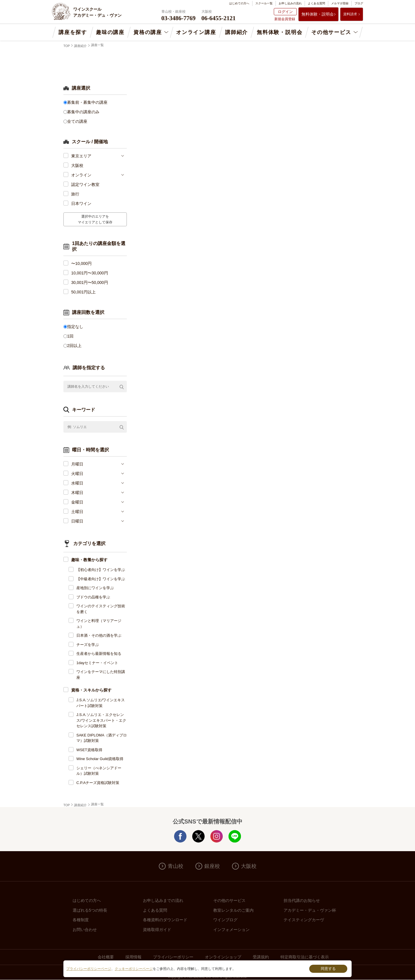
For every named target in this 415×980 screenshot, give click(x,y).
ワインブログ (225, 920)
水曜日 (77, 483)
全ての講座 (77, 121)
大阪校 (77, 165)
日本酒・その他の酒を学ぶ (99, 635)
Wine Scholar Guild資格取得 (100, 759)
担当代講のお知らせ (302, 900)
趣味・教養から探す (89, 560)
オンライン (81, 175)
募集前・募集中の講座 (87, 102)
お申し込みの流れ (290, 3)
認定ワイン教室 (85, 184)
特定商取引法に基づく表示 (305, 957)
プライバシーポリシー (173, 957)
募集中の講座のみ (83, 112)
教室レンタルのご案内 (233, 910)
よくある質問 (316, 3)
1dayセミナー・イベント (97, 663)
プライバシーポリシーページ (89, 969)
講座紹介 (80, 46)
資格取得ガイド (157, 930)
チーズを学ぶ (88, 645)
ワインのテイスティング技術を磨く (101, 609)
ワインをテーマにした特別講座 (101, 675)
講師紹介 (236, 32)
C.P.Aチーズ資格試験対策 (98, 783)
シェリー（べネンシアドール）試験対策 (99, 771)
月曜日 (77, 464)
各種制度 (81, 920)
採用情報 (133, 957)
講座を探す (73, 32)
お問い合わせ (85, 930)
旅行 (75, 194)
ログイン (285, 12)
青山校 (176, 866)
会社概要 (106, 957)
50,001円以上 (83, 292)
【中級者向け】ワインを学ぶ (101, 579)
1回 (70, 336)
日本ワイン (81, 203)
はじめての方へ (239, 3)
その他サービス (331, 32)
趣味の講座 (110, 32)
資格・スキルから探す (91, 690)
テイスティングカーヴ (304, 920)
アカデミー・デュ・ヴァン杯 (310, 910)
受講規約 (261, 957)
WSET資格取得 (89, 750)
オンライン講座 (196, 32)
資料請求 (350, 14)
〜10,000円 (81, 263)
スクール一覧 (264, 3)
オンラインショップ (223, 957)
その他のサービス (229, 900)
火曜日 (77, 474)
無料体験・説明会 (318, 14)
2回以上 (74, 346)
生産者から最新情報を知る (99, 654)
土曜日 (77, 512)
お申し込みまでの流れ (163, 900)
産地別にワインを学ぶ (95, 588)
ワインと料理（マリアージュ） (99, 624)
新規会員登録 (285, 19)
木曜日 (77, 493)
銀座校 (212, 866)
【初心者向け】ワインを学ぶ (101, 570)
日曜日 (77, 521)
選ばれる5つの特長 (90, 910)
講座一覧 (97, 45)
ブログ (359, 3)
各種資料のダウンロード (165, 920)
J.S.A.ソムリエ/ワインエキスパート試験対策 (101, 703)
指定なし (75, 327)
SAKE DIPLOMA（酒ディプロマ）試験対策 (102, 738)
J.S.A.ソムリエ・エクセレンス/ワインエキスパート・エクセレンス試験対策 (101, 720)
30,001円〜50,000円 (90, 282)
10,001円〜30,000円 (90, 273)
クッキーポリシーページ (134, 969)
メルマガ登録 (340, 3)
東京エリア (81, 156)
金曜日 (77, 502)
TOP (67, 46)
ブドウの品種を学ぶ (93, 597)
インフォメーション (231, 930)
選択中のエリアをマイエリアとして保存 (95, 219)
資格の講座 (148, 32)
